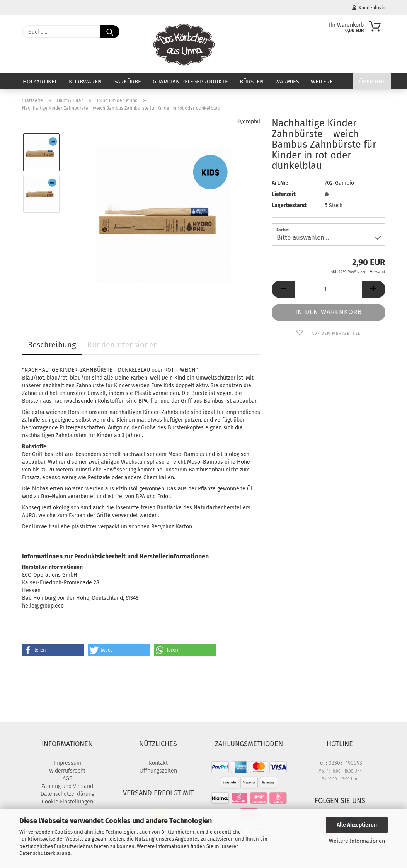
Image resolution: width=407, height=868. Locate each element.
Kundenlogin (369, 8)
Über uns (372, 82)
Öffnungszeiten (158, 771)
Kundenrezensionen (123, 345)
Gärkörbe (127, 82)
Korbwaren (85, 82)
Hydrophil (248, 122)
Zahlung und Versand (67, 786)
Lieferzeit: (284, 194)
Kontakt (158, 763)
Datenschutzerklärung (45, 853)
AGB (67, 779)
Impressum (67, 763)
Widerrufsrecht (67, 771)
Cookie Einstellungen (67, 802)
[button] (283, 289)
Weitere (322, 82)
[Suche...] (110, 32)
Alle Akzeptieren (357, 825)
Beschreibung (52, 345)
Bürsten (252, 82)
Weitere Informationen (357, 841)
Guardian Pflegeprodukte (190, 82)
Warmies (287, 82)
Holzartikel (40, 82)
